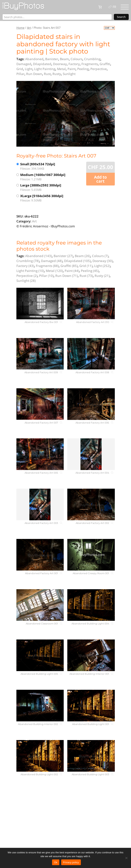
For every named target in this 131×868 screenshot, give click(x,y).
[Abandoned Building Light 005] (40, 655)
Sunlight (26, 281)
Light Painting (30, 271)
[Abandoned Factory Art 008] (91, 354)
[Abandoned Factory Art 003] (40, 504)
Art (29, 28)
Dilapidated (77, 261)
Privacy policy (71, 862)
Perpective (27, 276)
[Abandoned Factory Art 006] (91, 404)
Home (20, 28)
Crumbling (28, 261)
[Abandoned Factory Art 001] (40, 555)
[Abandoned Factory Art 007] (40, 404)
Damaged (52, 261)
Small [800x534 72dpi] (43, 166)
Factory (25, 266)
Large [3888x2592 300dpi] (43, 187)
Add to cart (100, 179)
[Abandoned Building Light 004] (91, 605)
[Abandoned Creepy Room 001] (91, 555)
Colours (100, 256)
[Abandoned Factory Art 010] (91, 304)
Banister (63, 256)
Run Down (67, 276)
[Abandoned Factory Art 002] (91, 504)
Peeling (90, 271)
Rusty (102, 276)
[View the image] (66, 114)
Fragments (47, 266)
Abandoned (39, 256)
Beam (82, 256)
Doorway (103, 261)
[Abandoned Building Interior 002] (40, 706)
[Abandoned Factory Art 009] (40, 354)
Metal (54, 271)
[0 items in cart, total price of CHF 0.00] (100, 7)
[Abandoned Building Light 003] (91, 756)
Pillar (46, 276)
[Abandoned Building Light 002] (40, 756)
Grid (86, 266)
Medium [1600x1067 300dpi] (43, 177)
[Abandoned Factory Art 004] (91, 454)
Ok (56, 862)
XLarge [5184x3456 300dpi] (43, 198)
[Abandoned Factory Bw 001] (40, 304)
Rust (86, 276)
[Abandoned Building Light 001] (91, 706)
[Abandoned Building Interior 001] (91, 655)
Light (102, 266)
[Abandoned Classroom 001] (40, 605)
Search (121, 17)
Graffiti (69, 266)
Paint (72, 271)
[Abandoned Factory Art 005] (40, 454)
